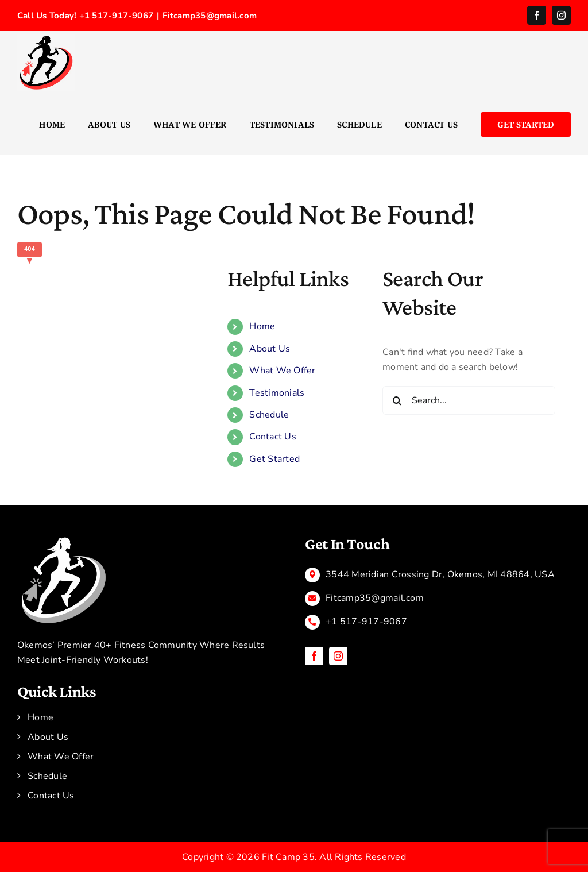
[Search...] (469, 400)
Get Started (274, 459)
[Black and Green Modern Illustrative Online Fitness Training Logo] (63, 539)
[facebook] (314, 656)
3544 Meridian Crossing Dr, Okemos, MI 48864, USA (440, 574)
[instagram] (338, 656)
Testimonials (277, 393)
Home (262, 326)
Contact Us (272, 437)
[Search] (397, 400)
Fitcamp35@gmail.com (210, 16)
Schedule (269, 415)
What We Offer (282, 371)
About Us (270, 349)
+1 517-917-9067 (366, 622)
